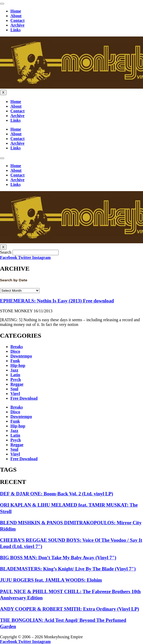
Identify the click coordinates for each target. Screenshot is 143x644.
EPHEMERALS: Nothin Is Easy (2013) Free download (57, 301)
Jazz (14, 370)
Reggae (17, 384)
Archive (17, 25)
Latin (15, 375)
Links (15, 30)
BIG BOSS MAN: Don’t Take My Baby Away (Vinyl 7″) (58, 558)
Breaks (17, 347)
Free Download (24, 398)
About (16, 16)
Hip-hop (18, 365)
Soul (14, 389)
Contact (17, 20)
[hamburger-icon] (2, 4)
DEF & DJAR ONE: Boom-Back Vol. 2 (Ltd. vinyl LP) (57, 494)
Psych (16, 379)
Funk (15, 361)
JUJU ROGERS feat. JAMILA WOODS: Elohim (51, 580)
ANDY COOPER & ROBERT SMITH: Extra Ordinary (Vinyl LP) (70, 609)
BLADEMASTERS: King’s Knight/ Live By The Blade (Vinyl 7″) (68, 569)
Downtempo (21, 356)
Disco (15, 351)
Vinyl (15, 394)
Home (16, 11)
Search (6, 252)
